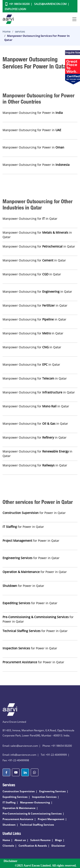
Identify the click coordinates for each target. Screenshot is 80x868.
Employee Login (15, 9)
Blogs (58, 840)
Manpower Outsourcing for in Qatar (30, 219)
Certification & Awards (33, 846)
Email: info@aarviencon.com (19, 755)
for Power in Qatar (34, 513)
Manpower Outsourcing (35, 802)
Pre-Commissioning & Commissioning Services (32, 814)
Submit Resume (40, 840)
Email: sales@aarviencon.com (20, 746)
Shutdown (9, 825)
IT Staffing (9, 802)
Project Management (51, 819)
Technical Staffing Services (37, 825)
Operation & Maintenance (19, 808)
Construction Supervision (19, 791)
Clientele (8, 846)
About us (20, 840)
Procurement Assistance (18, 819)
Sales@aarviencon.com (50, 4)
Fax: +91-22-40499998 (16, 760)
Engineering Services (52, 791)
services (20, 31)
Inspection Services (44, 797)
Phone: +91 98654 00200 (57, 746)
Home (7, 31)
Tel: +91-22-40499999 (54, 755)
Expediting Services (15, 797)
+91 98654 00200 (19, 4)
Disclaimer (58, 846)
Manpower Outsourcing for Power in (33, 113)
